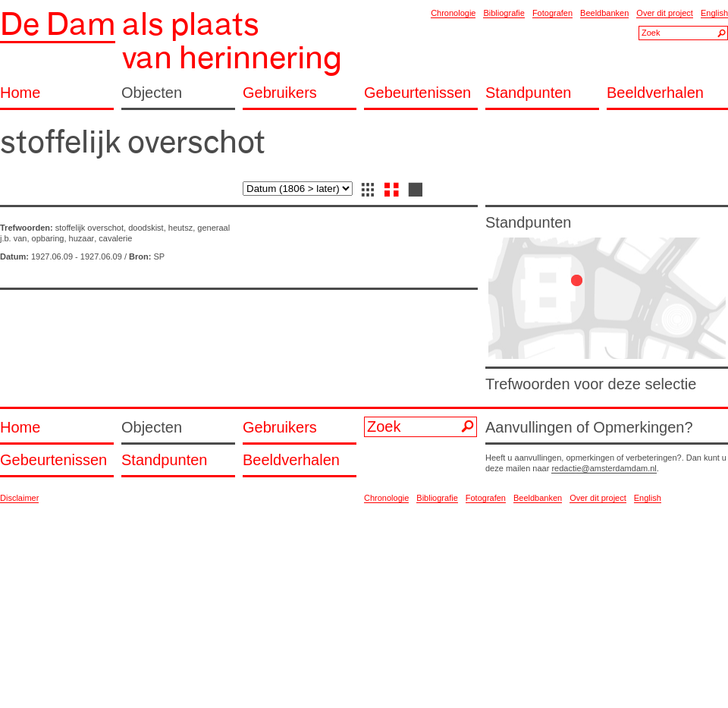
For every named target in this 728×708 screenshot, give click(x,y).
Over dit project (665, 13)
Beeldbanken (604, 13)
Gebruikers (280, 93)
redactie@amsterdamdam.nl (604, 468)
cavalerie (115, 238)
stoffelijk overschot (89, 228)
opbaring (48, 238)
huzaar (82, 238)
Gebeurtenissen (417, 93)
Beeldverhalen (655, 93)
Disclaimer (19, 498)
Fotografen (552, 13)
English (714, 13)
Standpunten (528, 93)
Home (20, 93)
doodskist (146, 228)
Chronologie (453, 13)
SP (159, 256)
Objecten (152, 93)
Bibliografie (504, 13)
